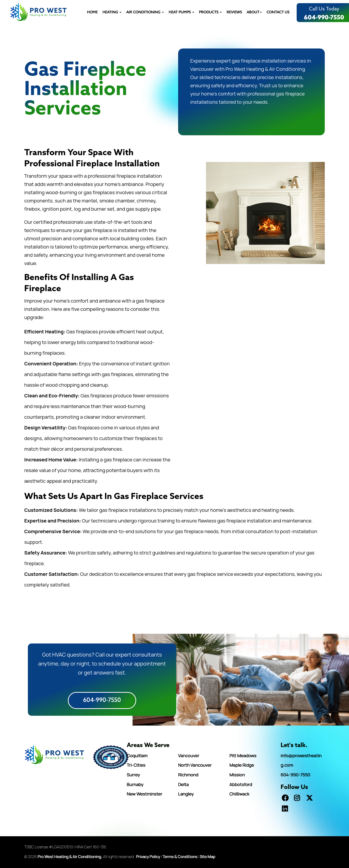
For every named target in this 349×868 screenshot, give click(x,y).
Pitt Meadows (243, 755)
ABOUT (254, 12)
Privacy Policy (148, 857)
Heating (112, 12)
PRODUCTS (210, 12)
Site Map (207, 857)
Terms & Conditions (180, 857)
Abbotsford (241, 784)
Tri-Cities (136, 765)
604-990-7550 (324, 18)
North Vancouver (195, 765)
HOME (92, 12)
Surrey (133, 775)
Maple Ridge (242, 765)
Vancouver (189, 755)
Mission (237, 775)
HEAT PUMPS (181, 12)
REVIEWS (234, 12)
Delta (183, 784)
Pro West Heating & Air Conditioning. (70, 857)
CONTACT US (278, 12)
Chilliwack (240, 794)
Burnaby (135, 784)
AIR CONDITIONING (145, 12)
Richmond (188, 775)
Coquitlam (137, 755)
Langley (186, 794)
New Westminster (144, 794)
